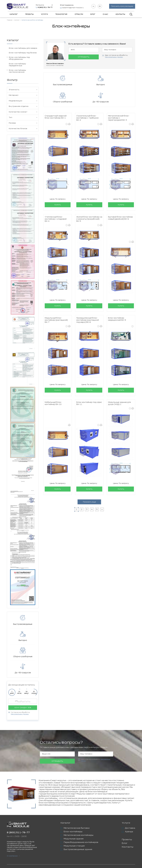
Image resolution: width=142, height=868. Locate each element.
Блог (93, 15)
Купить (58, 188)
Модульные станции (74, 846)
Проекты (29, 15)
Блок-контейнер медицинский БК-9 (117, 302)
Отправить (84, 57)
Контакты (120, 15)
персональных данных (20, 714)
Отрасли (79, 15)
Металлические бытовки (77, 828)
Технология (61, 15)
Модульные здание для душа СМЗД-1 (119, 387)
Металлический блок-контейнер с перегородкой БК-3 (119, 101)
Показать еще (89, 485)
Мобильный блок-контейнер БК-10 (53, 387)
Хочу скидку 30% (23, 708)
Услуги (44, 15)
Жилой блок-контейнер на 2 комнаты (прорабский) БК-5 (89, 202)
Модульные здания (74, 839)
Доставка (130, 828)
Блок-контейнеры (73, 832)
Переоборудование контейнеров (81, 843)
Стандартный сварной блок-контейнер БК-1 (56, 100)
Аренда (129, 832)
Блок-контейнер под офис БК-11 (89, 387)
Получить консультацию (122, 7)
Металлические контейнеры (78, 835)
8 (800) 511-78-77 (18, 833)
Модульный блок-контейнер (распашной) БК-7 (56, 303)
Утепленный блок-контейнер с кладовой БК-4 (56, 202)
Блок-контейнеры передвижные (17, 65)
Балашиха (41, 5)
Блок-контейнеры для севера (23, 48)
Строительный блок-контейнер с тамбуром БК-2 (87, 101)
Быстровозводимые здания (78, 850)
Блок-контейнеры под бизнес (23, 53)
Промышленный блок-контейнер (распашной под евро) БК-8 (88, 303)
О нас (105, 15)
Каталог (14, 15)
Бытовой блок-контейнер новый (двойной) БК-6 (120, 201)
